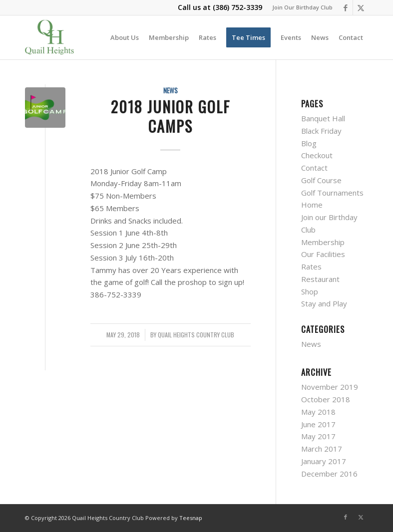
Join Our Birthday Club (302, 7)
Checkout (317, 155)
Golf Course (321, 180)
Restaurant (320, 279)
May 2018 (318, 412)
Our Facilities (323, 254)
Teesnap (191, 518)
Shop (310, 291)
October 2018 (326, 399)
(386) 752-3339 (237, 7)
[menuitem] (300, 7)
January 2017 (324, 461)
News (171, 90)
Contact (314, 168)
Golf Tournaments (332, 193)
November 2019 (330, 387)
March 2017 (322, 449)
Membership (323, 242)
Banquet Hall (323, 118)
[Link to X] (361, 7)
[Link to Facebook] (345, 7)
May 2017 (318, 436)
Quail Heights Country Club (196, 335)
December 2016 (329, 474)
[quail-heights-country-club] (49, 37)
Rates (311, 266)
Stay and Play (324, 303)
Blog (309, 143)
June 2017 (318, 424)
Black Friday (321, 131)
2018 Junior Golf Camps (171, 116)
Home (312, 205)
